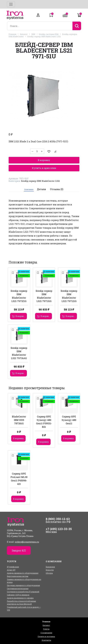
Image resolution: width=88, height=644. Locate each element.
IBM (33, 34)
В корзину (44, 160)
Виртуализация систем (18, 576)
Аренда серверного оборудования (23, 573)
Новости (50, 570)
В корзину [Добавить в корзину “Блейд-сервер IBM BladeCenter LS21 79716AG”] (21, 373)
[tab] (29, 189)
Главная (13, 34)
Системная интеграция (18, 589)
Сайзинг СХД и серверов (18, 595)
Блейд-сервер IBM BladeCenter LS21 (44, 36)
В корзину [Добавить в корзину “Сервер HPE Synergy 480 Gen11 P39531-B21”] (43, 442)
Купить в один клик (44, 168)
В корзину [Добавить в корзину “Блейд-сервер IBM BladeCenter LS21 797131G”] (46, 316)
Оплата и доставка (46, 636)
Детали (41, 189)
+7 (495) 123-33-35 (59, 529)
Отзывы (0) (57, 189)
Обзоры (49, 573)
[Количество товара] (37, 151)
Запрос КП (19, 550)
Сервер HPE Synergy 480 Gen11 (69, 420)
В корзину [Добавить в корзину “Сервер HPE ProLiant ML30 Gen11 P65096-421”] (18, 499)
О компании (46, 633)
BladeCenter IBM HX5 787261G (19, 420)
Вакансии (50, 567)
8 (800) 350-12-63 (58, 519)
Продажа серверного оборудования (23, 585)
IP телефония (13, 567)
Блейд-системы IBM (49, 34)
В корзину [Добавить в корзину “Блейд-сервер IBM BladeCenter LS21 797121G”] (71, 316)
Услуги (46, 629)
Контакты (46, 640)
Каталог (24, 34)
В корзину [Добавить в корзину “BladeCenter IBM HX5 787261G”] (18, 438)
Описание (29, 189)
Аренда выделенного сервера (20, 598)
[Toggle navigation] (11, 4)
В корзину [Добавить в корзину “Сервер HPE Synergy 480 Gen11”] (68, 438)
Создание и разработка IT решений (23, 592)
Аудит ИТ (11, 570)
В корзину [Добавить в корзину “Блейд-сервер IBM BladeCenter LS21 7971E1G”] (21, 316)
